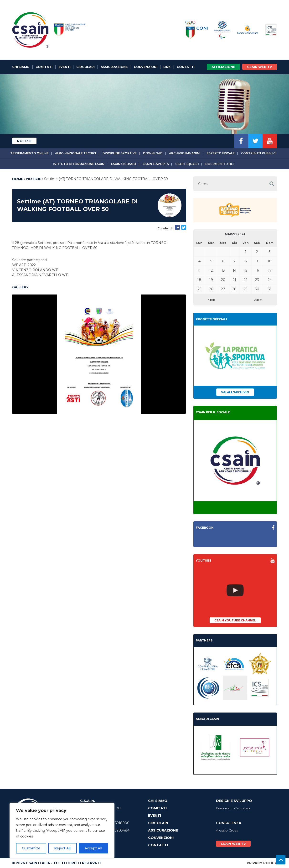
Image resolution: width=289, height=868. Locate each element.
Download (153, 153)
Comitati (44, 67)
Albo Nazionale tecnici (76, 153)
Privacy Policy (262, 863)
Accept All (93, 848)
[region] (62, 831)
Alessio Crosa (227, 830)
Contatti (186, 67)
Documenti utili (219, 164)
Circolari (85, 67)
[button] (272, 184)
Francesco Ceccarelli (233, 808)
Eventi (65, 67)
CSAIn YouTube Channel (235, 620)
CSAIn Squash (187, 164)
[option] (99, 354)
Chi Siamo (21, 67)
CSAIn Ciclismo (124, 164)
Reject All (62, 848)
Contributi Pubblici (259, 153)
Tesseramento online (29, 153)
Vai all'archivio (235, 392)
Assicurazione (114, 67)
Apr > (258, 300)
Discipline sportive (120, 153)
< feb (211, 300)
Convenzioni (146, 67)
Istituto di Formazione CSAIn (79, 164)
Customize (31, 848)
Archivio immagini (185, 153)
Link (167, 67)
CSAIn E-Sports (156, 164)
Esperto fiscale (221, 153)
